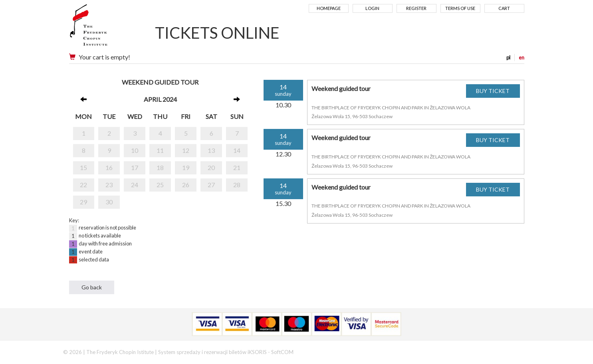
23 (109, 185)
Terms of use (460, 8)
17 (135, 167)
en (522, 57)
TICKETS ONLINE (217, 33)
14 (237, 150)
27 (211, 185)
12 (186, 150)
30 (109, 202)
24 (135, 185)
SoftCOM (282, 352)
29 (83, 202)
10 (135, 150)
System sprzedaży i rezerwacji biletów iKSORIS (212, 352)
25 (160, 185)
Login (372, 8)
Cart (504, 8)
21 (237, 167)
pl (508, 57)
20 (211, 167)
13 (211, 150)
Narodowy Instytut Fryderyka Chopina (104, 28)
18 (160, 167)
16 (109, 167)
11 (160, 150)
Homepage (329, 8)
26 (186, 185)
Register (416, 8)
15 (83, 167)
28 (237, 185)
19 (186, 167)
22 (83, 185)
